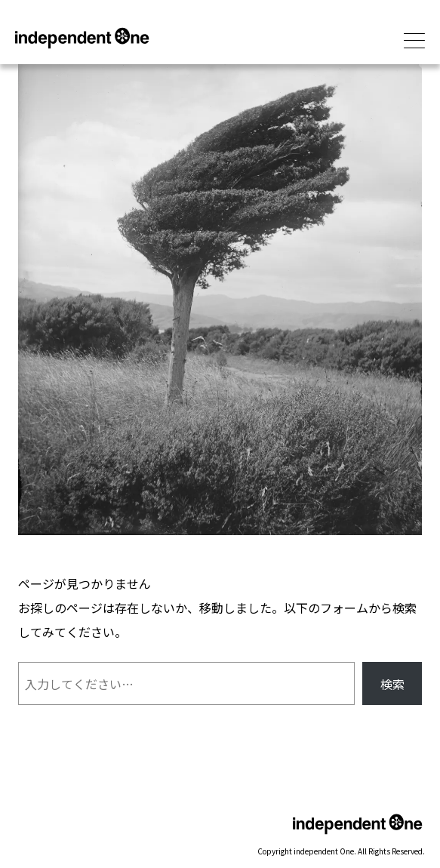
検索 (392, 684)
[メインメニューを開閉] (414, 42)
